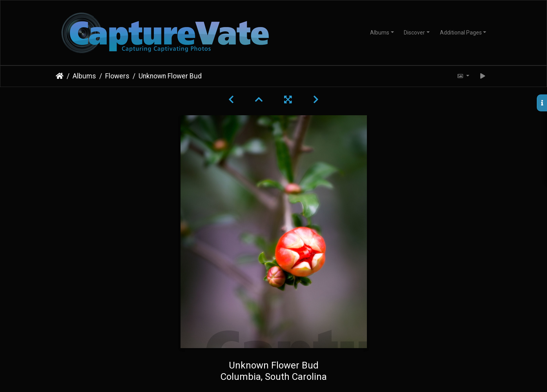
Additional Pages (461, 33)
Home (60, 76)
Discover (414, 33)
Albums (380, 33)
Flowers (117, 76)
